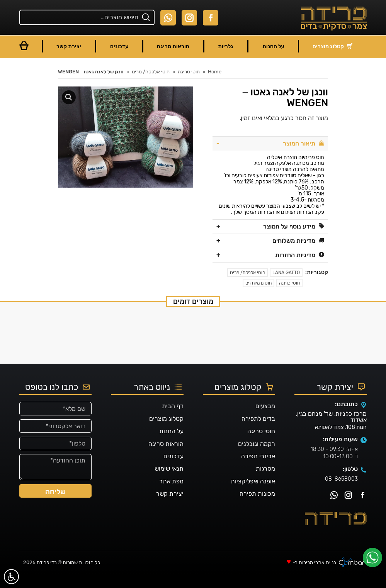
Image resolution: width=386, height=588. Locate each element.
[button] (69, 97)
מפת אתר (171, 496)
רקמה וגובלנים (257, 458)
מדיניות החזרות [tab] (300, 255)
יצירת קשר (170, 508)
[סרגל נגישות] (11, 577)
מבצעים (265, 420)
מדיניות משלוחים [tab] (298, 241)
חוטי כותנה (289, 283)
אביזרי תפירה (258, 470)
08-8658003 (341, 493)
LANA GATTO (286, 273)
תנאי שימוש (169, 483)
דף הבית (173, 420)
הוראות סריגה (166, 458)
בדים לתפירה (258, 433)
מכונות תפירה (257, 508)
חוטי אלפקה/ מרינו (247, 273)
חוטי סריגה (261, 445)
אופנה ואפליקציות (253, 496)
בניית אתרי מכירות (317, 577)
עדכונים (173, 470)
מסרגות (265, 483)
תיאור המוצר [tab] (304, 143)
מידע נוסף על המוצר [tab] (294, 226)
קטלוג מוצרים (166, 433)
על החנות (171, 445)
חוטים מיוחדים (258, 283)
